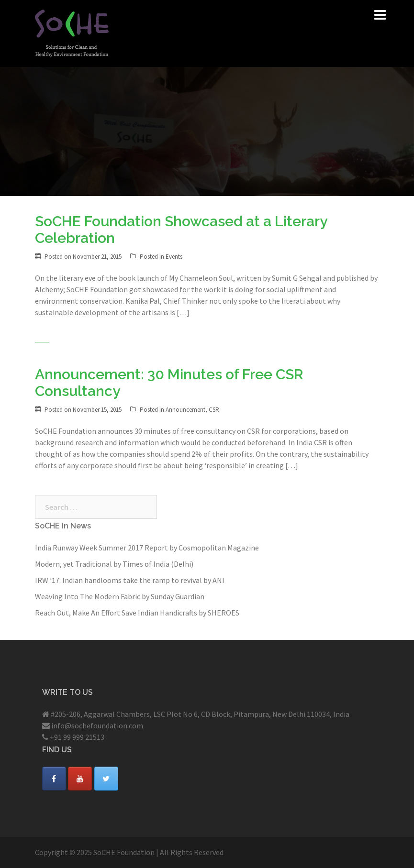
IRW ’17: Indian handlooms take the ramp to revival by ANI (130, 580)
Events (174, 257)
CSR (214, 410)
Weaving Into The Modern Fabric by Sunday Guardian (120, 596)
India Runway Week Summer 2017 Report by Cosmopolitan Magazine (147, 548)
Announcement (185, 410)
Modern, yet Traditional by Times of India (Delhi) (114, 564)
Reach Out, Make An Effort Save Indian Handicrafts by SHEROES (137, 613)
